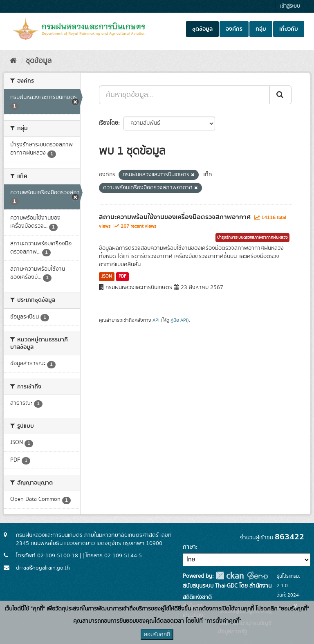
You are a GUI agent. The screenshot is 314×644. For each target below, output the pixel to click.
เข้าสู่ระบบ (290, 6)
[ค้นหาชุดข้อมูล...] (184, 95)
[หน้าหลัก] (13, 61)
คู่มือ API (179, 320)
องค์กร (234, 29)
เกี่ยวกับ (289, 29)
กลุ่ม (261, 29)
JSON (107, 276)
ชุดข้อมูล (202, 29)
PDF (122, 276)
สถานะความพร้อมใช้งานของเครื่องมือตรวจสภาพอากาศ (175, 217)
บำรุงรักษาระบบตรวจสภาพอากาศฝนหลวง (252, 238)
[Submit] (280, 95)
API (156, 320)
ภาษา (189, 547)
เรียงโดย (109, 123)
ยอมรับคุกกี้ (157, 635)
